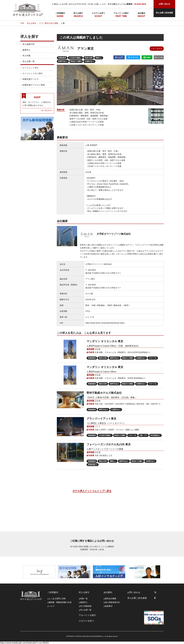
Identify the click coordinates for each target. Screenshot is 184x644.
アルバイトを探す (121, 13)
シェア (119, 57)
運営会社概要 (111, 599)
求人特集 (27, 57)
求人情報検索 (86, 606)
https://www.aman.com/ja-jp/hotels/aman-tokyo (105, 323)
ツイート (133, 57)
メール (159, 57)
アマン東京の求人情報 (49, 23)
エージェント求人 (31, 69)
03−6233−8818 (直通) (79, 547)
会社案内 (141, 13)
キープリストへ (47, 112)
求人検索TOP (29, 46)
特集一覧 (84, 599)
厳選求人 (27, 51)
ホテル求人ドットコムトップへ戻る (92, 491)
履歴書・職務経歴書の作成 (60, 602)
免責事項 (109, 606)
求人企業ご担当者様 (164, 13)
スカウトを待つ (98, 13)
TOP (22, 23)
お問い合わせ (134, 592)
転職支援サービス (31, 81)
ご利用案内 (60, 13)
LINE (147, 57)
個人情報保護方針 (112, 602)
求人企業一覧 (29, 63)
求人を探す (78, 13)
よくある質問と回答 (57, 599)
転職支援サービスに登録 (34, 86)
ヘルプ (52, 606)
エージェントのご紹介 (33, 75)
